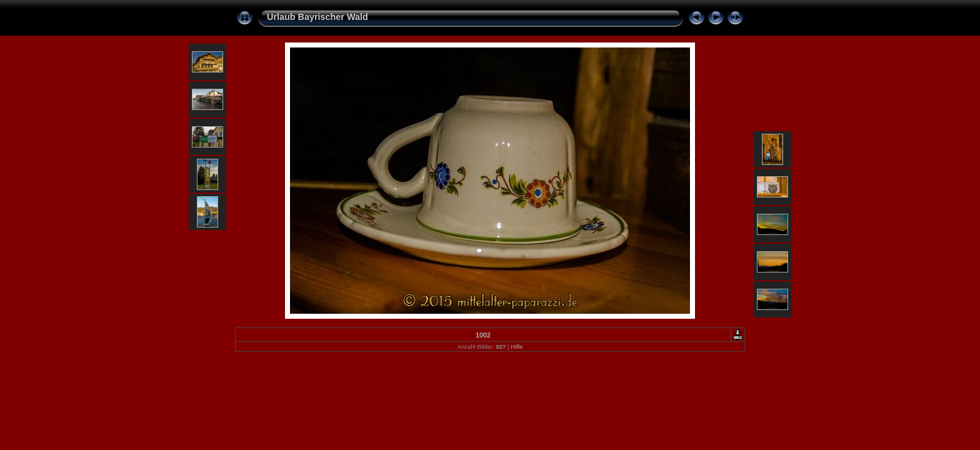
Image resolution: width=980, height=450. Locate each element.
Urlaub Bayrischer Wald (317, 17)
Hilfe (517, 347)
